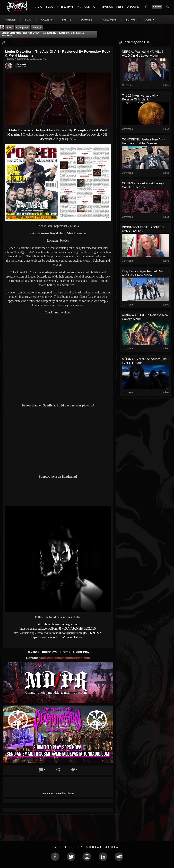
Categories (22, 28)
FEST (120, 7)
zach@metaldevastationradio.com (64, 658)
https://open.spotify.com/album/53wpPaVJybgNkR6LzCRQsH (58, 629)
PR (79, 7)
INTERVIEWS (65, 7)
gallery (47, 20)
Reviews (33, 652)
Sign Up (157, 7)
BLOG (49, 7)
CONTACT (91, 7)
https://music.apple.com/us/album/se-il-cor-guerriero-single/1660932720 (58, 633)
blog (28, 20)
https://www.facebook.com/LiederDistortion (58, 637)
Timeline (10, 20)
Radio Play (81, 652)
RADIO (38, 7)
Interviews (50, 652)
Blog (10, 28)
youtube (86, 20)
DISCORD (133, 7)
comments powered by (58, 793)
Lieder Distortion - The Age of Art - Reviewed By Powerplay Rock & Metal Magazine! (43, 34)
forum (130, 20)
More (150, 20)
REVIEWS (107, 7)
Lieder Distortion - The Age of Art (31, 130)
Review (37, 28)
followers (109, 20)
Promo (66, 652)
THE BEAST (21, 64)
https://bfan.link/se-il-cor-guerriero (58, 624)
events (66, 20)
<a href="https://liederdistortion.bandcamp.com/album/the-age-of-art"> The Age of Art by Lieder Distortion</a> (58, 492)
